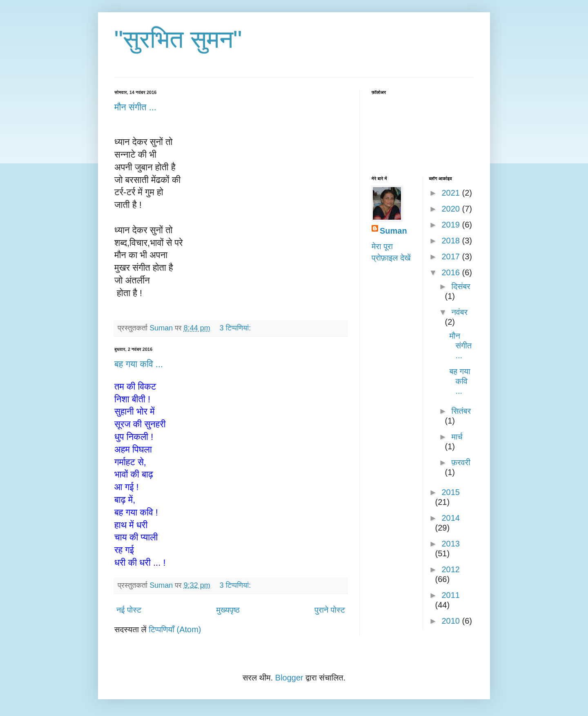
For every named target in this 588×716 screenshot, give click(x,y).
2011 (451, 595)
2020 (452, 209)
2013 (451, 544)
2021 (452, 193)
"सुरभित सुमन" (178, 39)
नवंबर (459, 312)
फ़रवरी (461, 462)
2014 (451, 518)
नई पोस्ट (129, 610)
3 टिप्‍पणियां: (236, 328)
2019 (452, 225)
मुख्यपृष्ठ (228, 610)
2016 (452, 272)
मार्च (457, 437)
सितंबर (461, 411)
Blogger (289, 678)
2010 (452, 621)
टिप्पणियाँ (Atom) (175, 629)
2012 (451, 569)
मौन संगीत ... (135, 107)
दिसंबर (461, 286)
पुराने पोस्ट (330, 610)
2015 (451, 492)
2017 (452, 257)
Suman (393, 231)
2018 (452, 241)
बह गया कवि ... (139, 364)
